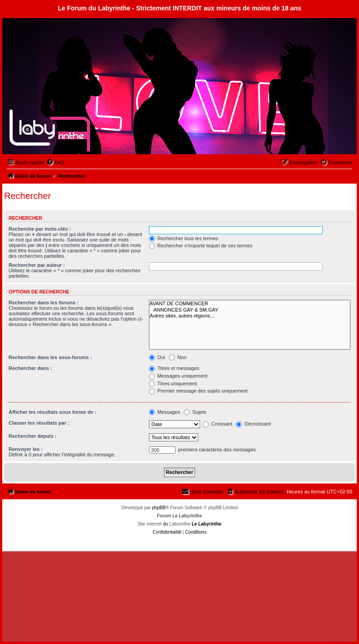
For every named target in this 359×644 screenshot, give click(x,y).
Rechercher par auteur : (37, 265)
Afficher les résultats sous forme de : (53, 412)
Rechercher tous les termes (184, 238)
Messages (165, 412)
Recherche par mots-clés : (40, 229)
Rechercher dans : (30, 368)
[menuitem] (55, 162)
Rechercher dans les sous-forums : (50, 357)
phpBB (159, 508)
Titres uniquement (173, 384)
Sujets (195, 412)
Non (178, 357)
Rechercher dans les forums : (44, 303)
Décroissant (253, 424)
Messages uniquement (178, 376)
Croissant (218, 424)
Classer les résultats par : (39, 423)
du (165, 524)
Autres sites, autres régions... (250, 316)
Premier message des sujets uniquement (198, 391)
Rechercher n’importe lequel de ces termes (201, 246)
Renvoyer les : (26, 449)
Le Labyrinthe (206, 524)
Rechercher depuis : (33, 436)
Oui (157, 357)
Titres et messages (174, 368)
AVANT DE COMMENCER (250, 304)
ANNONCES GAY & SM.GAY (250, 310)
